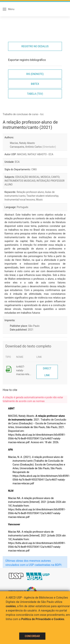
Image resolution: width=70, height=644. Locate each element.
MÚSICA (45, 177)
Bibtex (35, 84)
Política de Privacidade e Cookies (43, 619)
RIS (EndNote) (35, 74)
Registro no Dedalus (35, 46)
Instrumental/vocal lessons (20, 200)
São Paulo (34, 326)
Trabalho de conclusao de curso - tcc (23, 114)
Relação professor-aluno (30, 192)
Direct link (47, 372)
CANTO (55, 177)
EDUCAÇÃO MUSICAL (28, 177)
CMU (34, 169)
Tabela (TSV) (35, 94)
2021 (31, 330)
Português (22, 207)
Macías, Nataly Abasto (22, 143)
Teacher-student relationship (42, 196)
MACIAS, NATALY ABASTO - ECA (35, 154)
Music (39, 200)
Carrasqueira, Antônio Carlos (33, 147)
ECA (17, 162)
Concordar (32, 636)
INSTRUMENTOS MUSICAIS (20, 181)
